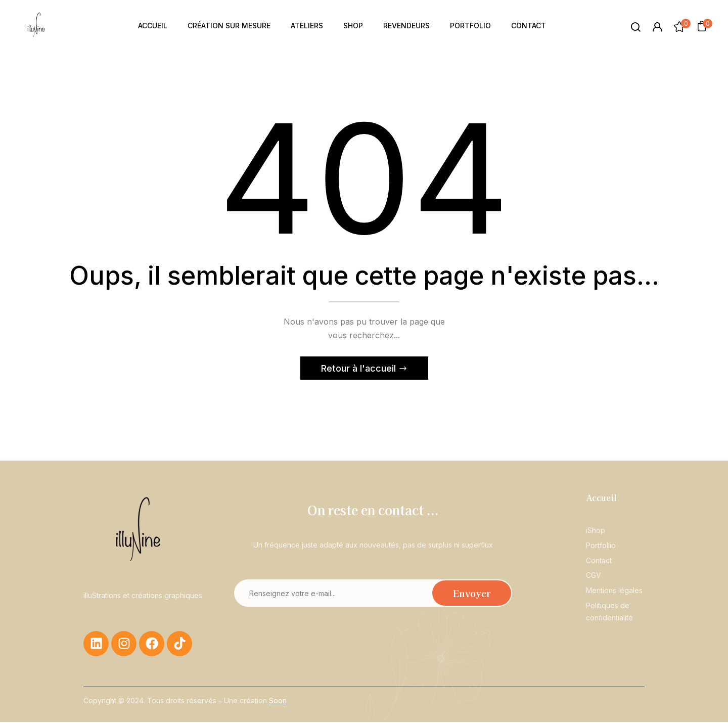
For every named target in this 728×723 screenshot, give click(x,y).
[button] (702, 26)
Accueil (601, 499)
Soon (278, 702)
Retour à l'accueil (360, 369)
